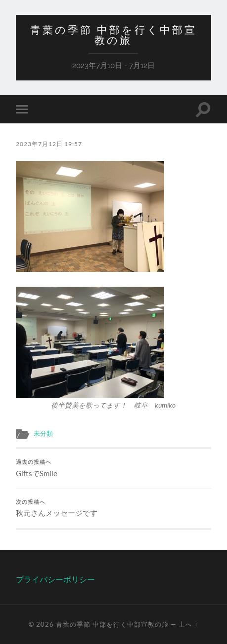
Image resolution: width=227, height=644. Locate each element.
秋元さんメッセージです (113, 508)
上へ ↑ (188, 624)
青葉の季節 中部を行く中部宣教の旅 (113, 35)
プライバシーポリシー (55, 579)
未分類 (43, 433)
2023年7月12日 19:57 (49, 144)
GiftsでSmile (113, 468)
